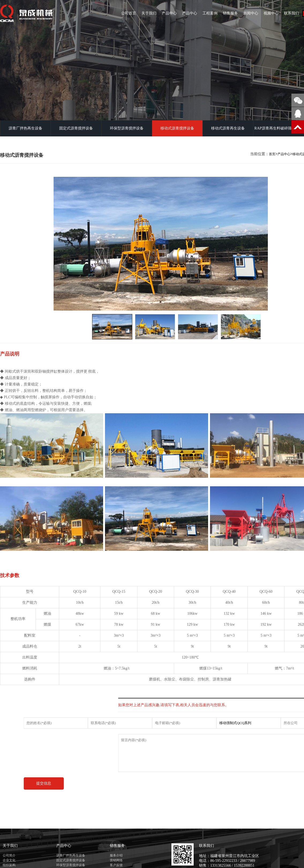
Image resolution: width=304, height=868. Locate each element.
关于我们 (149, 13)
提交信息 (58, 783)
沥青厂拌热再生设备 (25, 128)
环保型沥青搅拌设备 (127, 128)
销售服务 (230, 13)
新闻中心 (251, 13)
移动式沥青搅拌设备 (177, 128)
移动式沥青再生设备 (228, 128)
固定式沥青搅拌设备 (76, 128)
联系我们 (291, 13)
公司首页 (129, 13)
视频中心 (271, 13)
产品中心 (169, 13)
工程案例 (210, 13)
